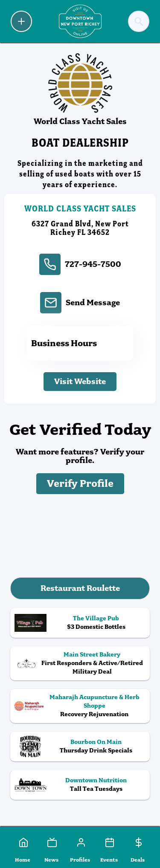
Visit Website (80, 381)
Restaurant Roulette (80, 588)
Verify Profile (80, 484)
